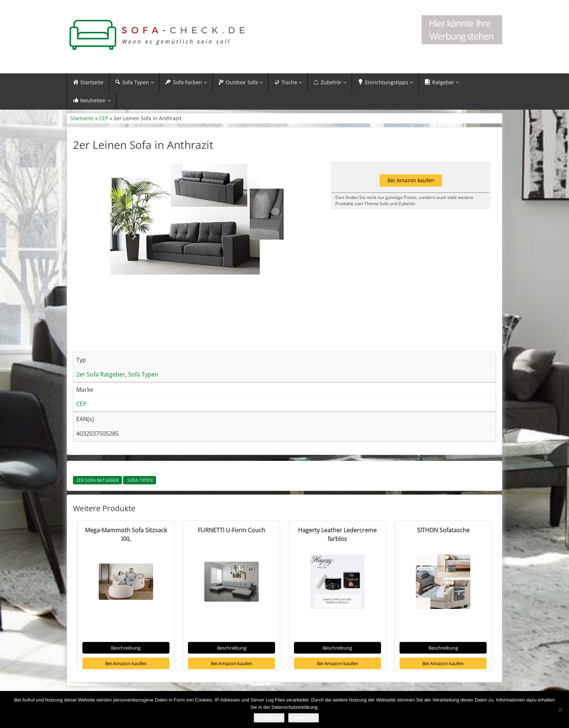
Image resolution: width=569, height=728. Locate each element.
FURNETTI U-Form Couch (232, 531)
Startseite (82, 119)
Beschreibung (126, 649)
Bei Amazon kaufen (126, 664)
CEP (104, 119)
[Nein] (560, 709)
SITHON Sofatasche (443, 531)
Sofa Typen (140, 481)
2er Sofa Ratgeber (97, 481)
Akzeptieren (269, 718)
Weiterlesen (303, 718)
